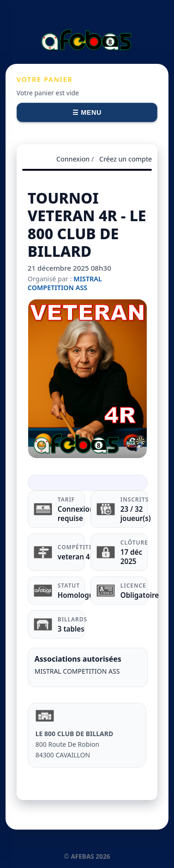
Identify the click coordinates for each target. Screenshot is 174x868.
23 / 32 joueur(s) (136, 514)
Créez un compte (126, 159)
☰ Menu (87, 112)
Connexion (73, 159)
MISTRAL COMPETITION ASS (65, 283)
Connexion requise (76, 514)
